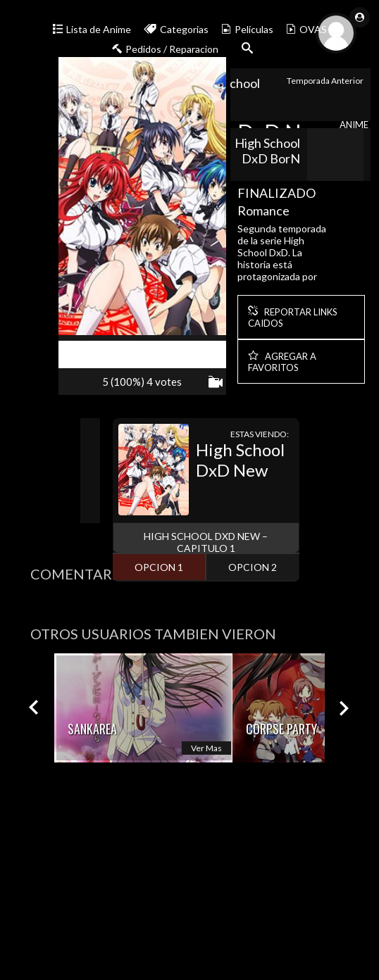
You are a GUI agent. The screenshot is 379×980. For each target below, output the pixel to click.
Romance (263, 211)
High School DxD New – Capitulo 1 (206, 542)
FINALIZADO (277, 193)
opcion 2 (253, 567)
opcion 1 (159, 567)
